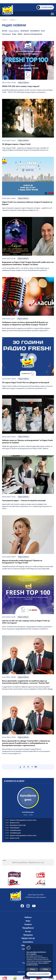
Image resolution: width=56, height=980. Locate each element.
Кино (43, 31)
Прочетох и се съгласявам (39, 974)
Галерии (28, 924)
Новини (13, 20)
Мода (14, 34)
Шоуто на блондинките (33, 34)
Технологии (6, 34)
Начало (5, 20)
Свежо (20, 34)
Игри (28, 921)
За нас (28, 931)
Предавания (28, 928)
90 (36, 767)
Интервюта (35, 31)
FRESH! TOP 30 (28, 938)
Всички (5, 31)
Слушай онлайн (45, 7)
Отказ (45, 969)
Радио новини (14, 31)
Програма (28, 935)
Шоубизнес (25, 31)
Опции (32, 969)
